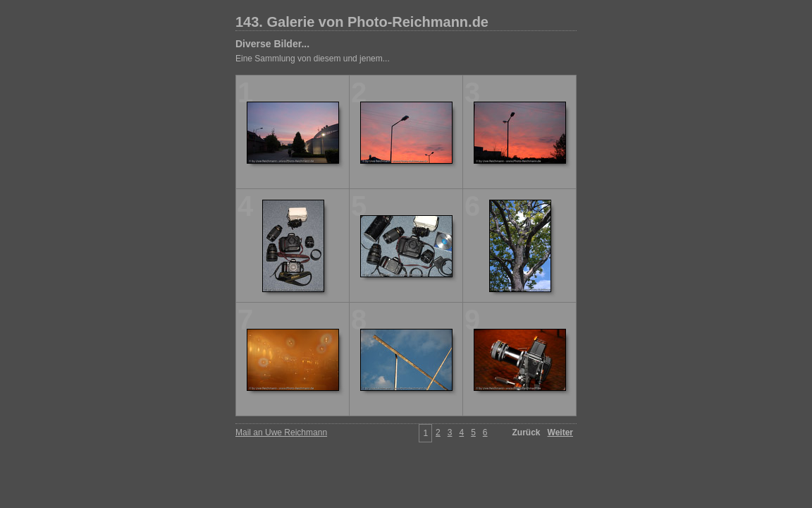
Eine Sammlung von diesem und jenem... (313, 59)
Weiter (560, 433)
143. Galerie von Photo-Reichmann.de (362, 22)
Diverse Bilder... (272, 44)
